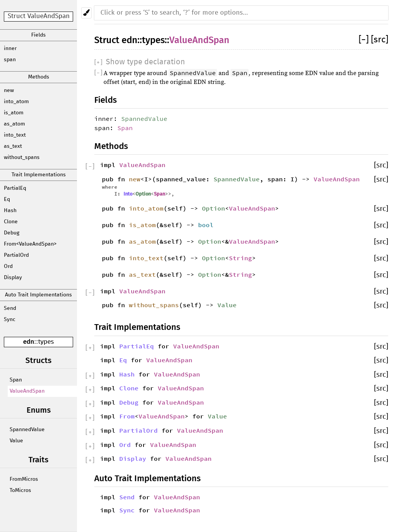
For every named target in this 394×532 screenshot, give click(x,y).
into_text (15, 135)
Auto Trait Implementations (38, 295)
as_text (13, 146)
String (240, 258)
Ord (8, 266)
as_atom (14, 124)
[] (365, 40)
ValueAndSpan (27, 391)
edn (29, 342)
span (10, 60)
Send (10, 308)
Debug (12, 233)
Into (128, 194)
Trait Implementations (39, 175)
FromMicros (24, 479)
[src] (380, 40)
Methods (39, 77)
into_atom (16, 102)
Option (143, 194)
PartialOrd (16, 255)
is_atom (14, 113)
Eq (7, 199)
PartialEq (15, 188)
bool (206, 225)
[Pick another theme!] (86, 13)
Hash (10, 211)
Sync (10, 320)
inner (10, 49)
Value (16, 441)
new (9, 90)
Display (13, 278)
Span (16, 380)
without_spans (22, 157)
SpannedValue (27, 430)
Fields (38, 35)
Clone (11, 222)
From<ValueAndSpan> (30, 244)
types (46, 342)
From (127, 416)
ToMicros (20, 490)
